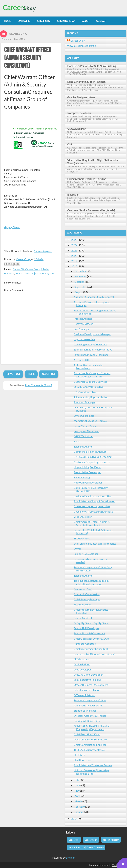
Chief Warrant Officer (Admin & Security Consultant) (28, 58)
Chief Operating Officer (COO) (91, 639)
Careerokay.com (43, 251)
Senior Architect (83, 618)
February (80, 807)
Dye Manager (81, 329)
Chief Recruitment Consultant (91, 649)
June (77, 785)
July (77, 780)
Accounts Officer (83, 360)
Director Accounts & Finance (90, 716)
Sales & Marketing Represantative (93, 349)
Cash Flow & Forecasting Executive (94, 511)
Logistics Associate (85, 339)
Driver (77, 549)
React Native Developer (87, 472)
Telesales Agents (83, 446)
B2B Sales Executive (85, 392)
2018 (74, 266)
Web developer (82, 669)
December (80, 271)
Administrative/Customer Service (93, 765)
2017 (74, 818)
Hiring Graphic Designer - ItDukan (87, 179)
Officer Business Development (91, 685)
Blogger (70, 858)
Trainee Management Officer (90, 700)
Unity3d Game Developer (88, 675)
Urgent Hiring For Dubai (87, 467)
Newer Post (13, 374)
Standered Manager (85, 710)
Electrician (73, 194)
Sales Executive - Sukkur (87, 680)
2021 (74, 250)
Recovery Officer (83, 324)
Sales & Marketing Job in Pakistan (86, 82)
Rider (77, 441)
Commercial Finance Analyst (90, 452)
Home (31, 374)
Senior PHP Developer (86, 628)
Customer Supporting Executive (92, 462)
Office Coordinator (85, 416)
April (77, 796)
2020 (74, 256)
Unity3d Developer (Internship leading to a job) (91, 772)
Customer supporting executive (92, 506)
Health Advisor (82, 604)
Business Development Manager (92, 334)
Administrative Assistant (88, 705)
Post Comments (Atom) (38, 385)
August (79, 292)
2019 (74, 261)
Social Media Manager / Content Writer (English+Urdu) (92, 375)
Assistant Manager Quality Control (94, 297)
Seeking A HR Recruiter (87, 721)
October (79, 282)
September (81, 287)
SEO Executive (82, 538)
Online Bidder (82, 664)
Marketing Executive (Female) (91, 421)
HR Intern (79, 755)
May (77, 791)
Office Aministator (84, 695)
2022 (74, 245)
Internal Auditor (83, 319)
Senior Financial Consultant (89, 633)
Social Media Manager (86, 426)
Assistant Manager (85, 402)
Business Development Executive (93, 496)
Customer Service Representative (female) (91, 210)
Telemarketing (82, 477)
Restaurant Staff (83, 589)
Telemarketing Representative (91, 397)
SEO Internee (81, 659)
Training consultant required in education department (91, 582)
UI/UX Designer (76, 129)
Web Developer (83, 517)
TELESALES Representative (89, 750)
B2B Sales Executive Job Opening (93, 457)
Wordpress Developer (86, 431)
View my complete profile (82, 46)
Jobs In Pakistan (111, 840)
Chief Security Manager (87, 599)
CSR (70, 144)
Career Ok (18, 269)
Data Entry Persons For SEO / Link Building (92, 66)
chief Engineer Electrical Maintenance (95, 543)
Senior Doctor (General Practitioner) (94, 654)
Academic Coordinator (87, 594)
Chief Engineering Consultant (91, 344)
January (79, 812)
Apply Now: (12, 227)
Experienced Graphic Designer (91, 355)
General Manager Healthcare (90, 739)
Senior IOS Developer (86, 554)
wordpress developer (79, 113)
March (78, 801)
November (80, 276)
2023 (74, 240)
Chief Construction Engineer (90, 745)
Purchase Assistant (85, 644)
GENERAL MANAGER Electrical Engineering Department (92, 728)
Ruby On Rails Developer (88, 482)
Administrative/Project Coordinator (94, 501)
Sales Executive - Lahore (87, 690)
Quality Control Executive (89, 387)
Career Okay (32, 269)
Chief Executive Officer (87, 734)
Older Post (49, 374)
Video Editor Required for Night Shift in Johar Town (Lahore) (93, 162)
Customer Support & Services (90, 382)
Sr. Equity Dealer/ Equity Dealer (92, 623)
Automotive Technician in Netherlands (88, 367)
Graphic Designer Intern (81, 97)
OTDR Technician (84, 436)
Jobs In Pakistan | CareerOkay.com (35, 273)
